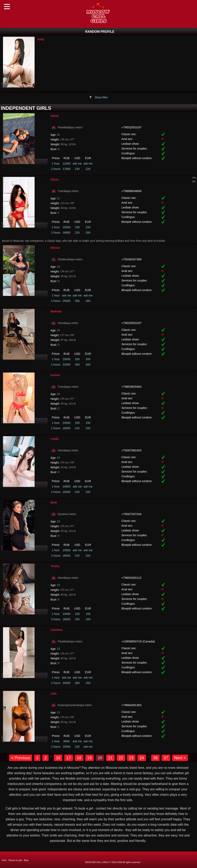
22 (121, 758)
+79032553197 (132, 127)
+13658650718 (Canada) (138, 641)
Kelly (41, 39)
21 (110, 758)
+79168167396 (132, 259)
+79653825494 (132, 387)
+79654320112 (132, 578)
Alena (55, 116)
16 (58, 758)
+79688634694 (132, 191)
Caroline (57, 630)
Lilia (54, 693)
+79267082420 (132, 450)
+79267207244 (132, 514)
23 (131, 758)
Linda (55, 439)
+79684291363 (132, 705)
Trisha (55, 566)
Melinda (56, 311)
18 (79, 758)
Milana (55, 248)
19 (90, 758)
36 (155, 758)
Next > (180, 758)
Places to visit (15, 860)
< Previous (21, 758)
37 (166, 758)
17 (69, 758)
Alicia (55, 179)
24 (142, 758)
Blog (26, 860)
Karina (55, 375)
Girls (4, 860)
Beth (54, 502)
